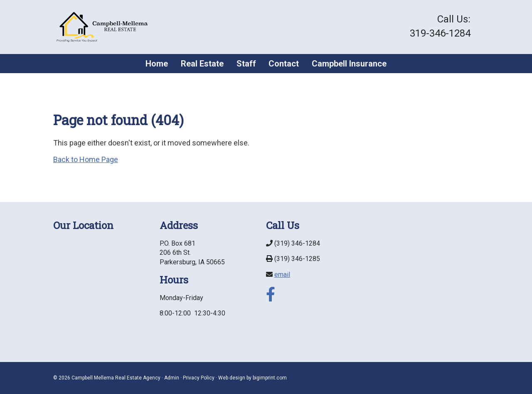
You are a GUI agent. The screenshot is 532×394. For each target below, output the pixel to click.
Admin (172, 378)
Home (157, 64)
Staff (246, 64)
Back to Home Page (86, 159)
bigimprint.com (270, 378)
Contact (284, 64)
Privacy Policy (199, 378)
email (282, 275)
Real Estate (202, 64)
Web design (232, 378)
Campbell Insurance (349, 64)
